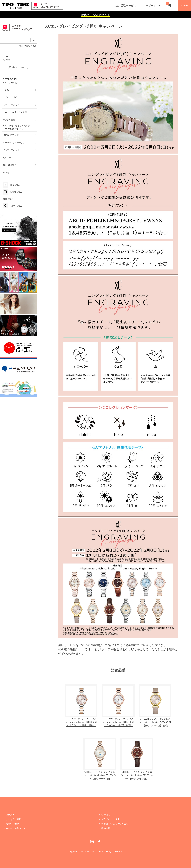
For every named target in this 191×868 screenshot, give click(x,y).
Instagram (92, 842)
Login (184, 6)
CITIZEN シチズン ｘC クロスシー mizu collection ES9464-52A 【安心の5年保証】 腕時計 (118, 722)
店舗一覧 (106, 828)
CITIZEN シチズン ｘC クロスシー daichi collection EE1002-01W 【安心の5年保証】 (137, 775)
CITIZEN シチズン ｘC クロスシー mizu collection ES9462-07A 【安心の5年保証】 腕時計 (155, 722)
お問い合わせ (12, 824)
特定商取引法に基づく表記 (115, 824)
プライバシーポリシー (112, 819)
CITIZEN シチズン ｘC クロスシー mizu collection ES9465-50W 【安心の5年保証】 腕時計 (81, 722)
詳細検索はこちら (28, 46)
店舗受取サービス (126, 6)
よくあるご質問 (14, 819)
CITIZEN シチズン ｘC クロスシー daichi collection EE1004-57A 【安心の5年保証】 (100, 775)
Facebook (99, 842)
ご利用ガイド (12, 815)
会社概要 (106, 815)
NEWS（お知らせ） (16, 828)
